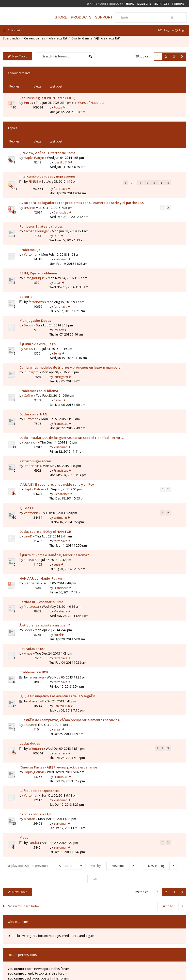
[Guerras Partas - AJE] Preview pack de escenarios (45, 714)
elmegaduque (37, 255)
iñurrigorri (33, 342)
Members (144, 4)
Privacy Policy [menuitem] (136, 947)
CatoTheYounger (39, 216)
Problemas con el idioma (41, 357)
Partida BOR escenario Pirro (44, 555)
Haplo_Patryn (36, 135)
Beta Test (162, 4)
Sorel (30, 584)
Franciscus (134, 376)
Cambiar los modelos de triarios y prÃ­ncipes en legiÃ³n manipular (45, 332)
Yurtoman (33, 235)
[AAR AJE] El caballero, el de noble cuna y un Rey (43, 446)
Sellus (31, 294)
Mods (26, 774)
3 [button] (172, 55)
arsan (31, 196)
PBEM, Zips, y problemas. (41, 250)
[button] (180, 55)
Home (130, 4)
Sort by (114, 799)
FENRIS (36, 160)
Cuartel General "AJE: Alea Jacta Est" (98, 41)
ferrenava (134, 149)
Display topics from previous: (46, 799)
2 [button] (164, 55)
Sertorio (28, 269)
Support (113, 17)
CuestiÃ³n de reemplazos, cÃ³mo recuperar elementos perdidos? (44, 667)
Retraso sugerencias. (38, 424)
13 (54, 171)
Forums (178, 4)
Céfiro (31, 361)
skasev (36, 648)
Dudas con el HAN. (36, 376)
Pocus (31, 92)
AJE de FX (29, 468)
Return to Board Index (26, 839)
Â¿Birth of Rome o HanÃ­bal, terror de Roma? (43, 514)
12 (47, 171)
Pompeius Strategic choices (43, 211)
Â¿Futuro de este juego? (41, 308)
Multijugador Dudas (37, 289)
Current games (37, 41)
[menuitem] (178, 30)
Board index (14, 41)
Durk (130, 211)
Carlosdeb (134, 182)
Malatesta (34, 560)
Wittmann (33, 473)
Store (70, 17)
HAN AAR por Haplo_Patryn (43, 536)
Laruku (36, 780)
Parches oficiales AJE (38, 755)
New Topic (20, 55)
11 (40, 171)
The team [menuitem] (115, 947)
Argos (30, 604)
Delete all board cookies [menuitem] (167, 947)
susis (30, 521)
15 (68, 171)
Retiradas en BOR (35, 599)
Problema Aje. (33, 231)
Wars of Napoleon (46, 97)
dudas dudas (32, 692)
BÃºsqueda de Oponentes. (42, 736)
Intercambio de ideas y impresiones (40, 152)
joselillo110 (135, 125)
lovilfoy (132, 289)
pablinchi (33, 410)
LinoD (30, 497)
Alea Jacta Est (60, 41)
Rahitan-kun (135, 638)
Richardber (134, 444)
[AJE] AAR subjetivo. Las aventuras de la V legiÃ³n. (42, 640)
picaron (32, 760)
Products (90, 17)
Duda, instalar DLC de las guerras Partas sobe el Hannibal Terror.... (41, 400)
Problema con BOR (36, 618)
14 (61, 171)
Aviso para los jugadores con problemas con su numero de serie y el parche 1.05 (44, 187)
